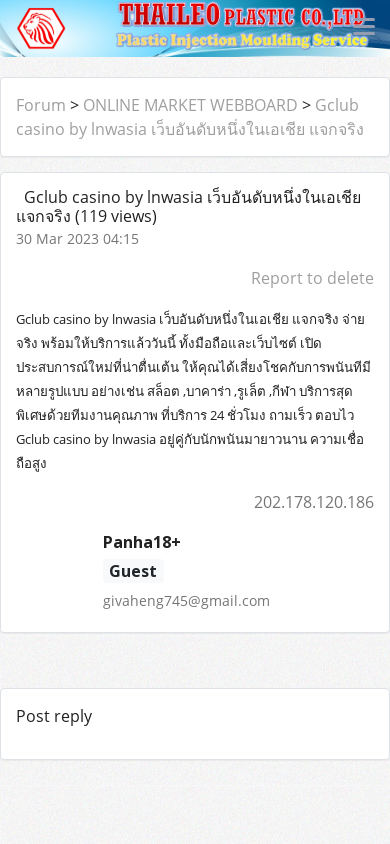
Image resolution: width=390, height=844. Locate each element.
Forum (41, 105)
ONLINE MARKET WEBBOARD (190, 105)
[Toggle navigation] (364, 28)
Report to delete (312, 278)
